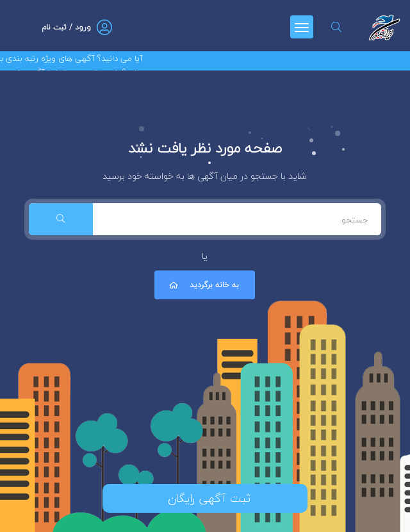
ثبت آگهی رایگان (205, 498)
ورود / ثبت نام (66, 27)
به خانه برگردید (203, 285)
